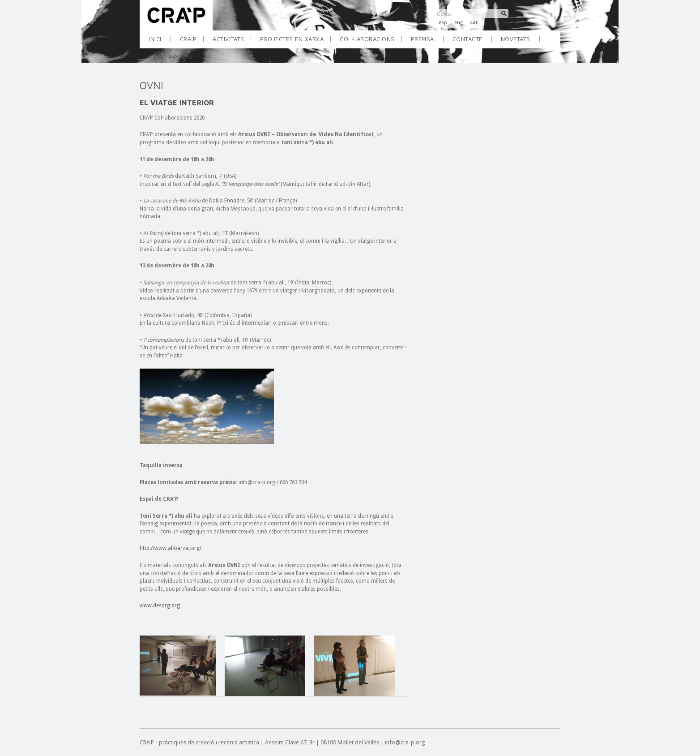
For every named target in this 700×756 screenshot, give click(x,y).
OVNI (152, 85)
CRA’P (192, 42)
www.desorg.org (160, 606)
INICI (155, 39)
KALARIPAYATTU (171, 57)
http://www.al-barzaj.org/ (171, 548)
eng (459, 23)
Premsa (423, 39)
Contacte (467, 39)
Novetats (516, 39)
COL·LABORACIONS (371, 42)
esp (443, 23)
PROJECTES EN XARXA (295, 42)
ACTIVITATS (232, 42)
